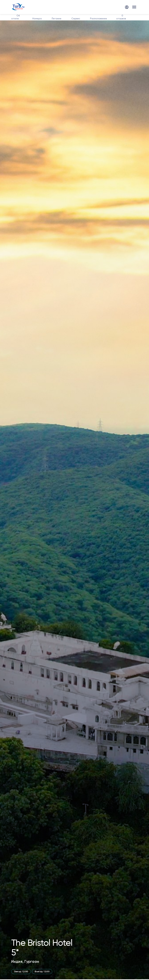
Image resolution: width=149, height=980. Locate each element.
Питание (56, 19)
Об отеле (16, 17)
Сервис (75, 19)
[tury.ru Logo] (18, 7)
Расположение (98, 19)
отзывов (121, 17)
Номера (37, 19)
